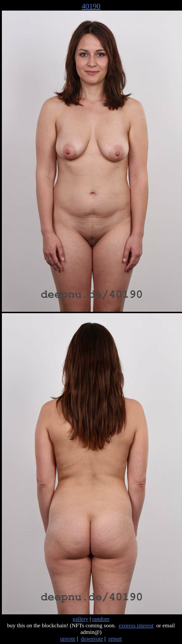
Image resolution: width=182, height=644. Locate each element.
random (101, 619)
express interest (136, 625)
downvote (92, 639)
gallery (81, 619)
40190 (91, 6)
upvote (68, 639)
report (115, 639)
